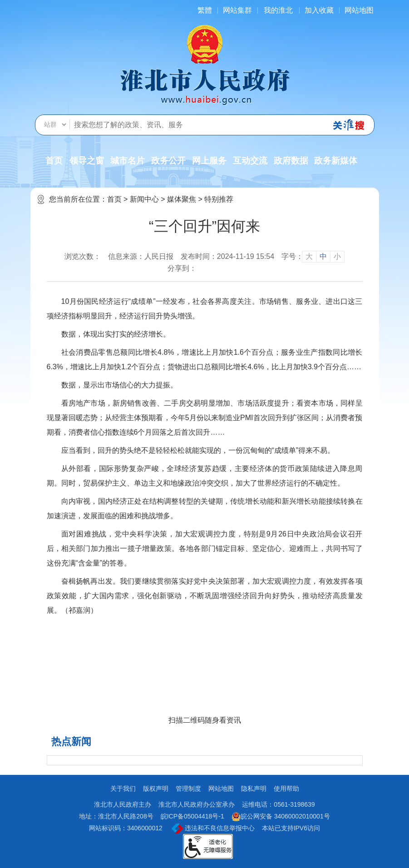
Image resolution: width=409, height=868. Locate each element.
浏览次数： (83, 256)
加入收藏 (319, 10)
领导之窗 (87, 161)
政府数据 (291, 161)
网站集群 (237, 10)
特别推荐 (219, 199)
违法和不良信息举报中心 (213, 828)
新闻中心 (144, 199)
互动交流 (250, 161)
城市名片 (128, 161)
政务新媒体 (336, 161)
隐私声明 (254, 789)
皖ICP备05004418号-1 (192, 816)
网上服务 (209, 161)
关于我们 (123, 789)
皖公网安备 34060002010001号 (281, 817)
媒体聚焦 (182, 199)
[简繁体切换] (205, 10)
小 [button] (337, 256)
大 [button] (309, 256)
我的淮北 (278, 10)
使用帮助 (286, 789)
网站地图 (359, 10)
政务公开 (168, 161)
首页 (54, 161)
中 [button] (323, 256)
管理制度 (188, 789)
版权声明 (156, 789)
